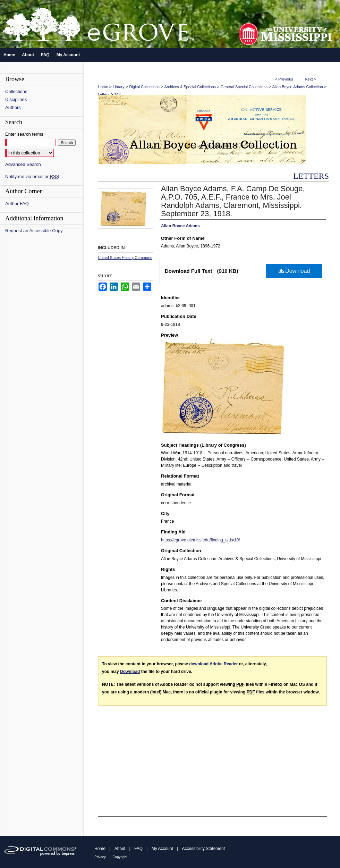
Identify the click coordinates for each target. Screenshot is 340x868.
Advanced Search (23, 164)
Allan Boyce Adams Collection (298, 87)
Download (294, 271)
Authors (13, 107)
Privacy (100, 857)
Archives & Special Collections (190, 87)
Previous (286, 79)
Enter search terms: (25, 134)
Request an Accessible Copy (34, 231)
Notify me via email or (32, 176)
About (120, 849)
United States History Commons (125, 258)
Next (309, 79)
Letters (104, 94)
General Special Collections (244, 87)
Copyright (120, 857)
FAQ (138, 849)
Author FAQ (17, 204)
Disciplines (16, 99)
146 (117, 94)
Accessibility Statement (203, 849)
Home (103, 87)
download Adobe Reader (213, 664)
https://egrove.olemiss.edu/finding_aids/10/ (200, 540)
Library (119, 87)
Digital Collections (144, 87)
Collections (16, 91)
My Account (162, 849)
